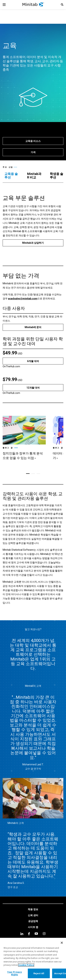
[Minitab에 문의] (33, 327)
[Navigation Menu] (4, 5)
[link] (24, 438)
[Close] (62, 943)
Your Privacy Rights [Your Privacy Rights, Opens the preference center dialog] (15, 973)
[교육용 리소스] (33, 141)
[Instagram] (44, 934)
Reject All (39, 973)
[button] (62, 5)
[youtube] (36, 934)
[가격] (33, 152)
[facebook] (29, 934)
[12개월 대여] (33, 388)
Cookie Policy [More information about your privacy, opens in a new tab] (26, 965)
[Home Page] (33, 5)
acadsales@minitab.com (23, 299)
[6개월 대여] (33, 361)
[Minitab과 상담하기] (33, 243)
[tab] (12, 176)
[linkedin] (22, 934)
